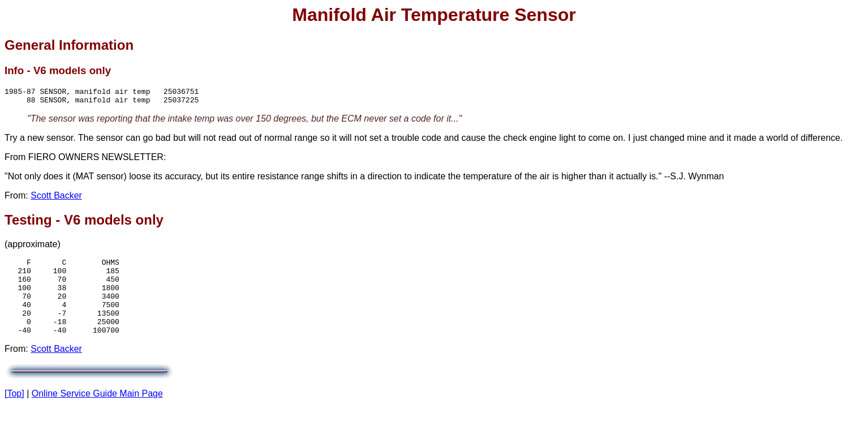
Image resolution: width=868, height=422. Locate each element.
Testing (28, 223)
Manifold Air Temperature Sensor (434, 15)
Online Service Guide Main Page (97, 412)
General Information (69, 45)
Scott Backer (56, 199)
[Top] (14, 412)
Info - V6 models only (58, 70)
